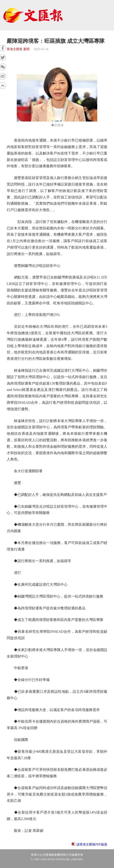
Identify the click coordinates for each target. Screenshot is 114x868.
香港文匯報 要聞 (18, 49)
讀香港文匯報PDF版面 (92, 844)
